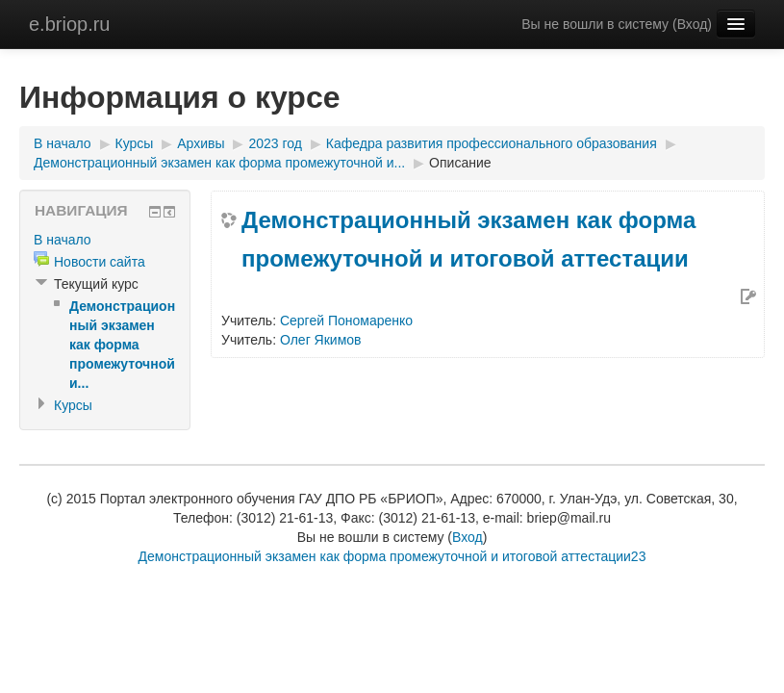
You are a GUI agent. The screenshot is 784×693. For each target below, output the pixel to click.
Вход (693, 24)
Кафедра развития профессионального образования (492, 143)
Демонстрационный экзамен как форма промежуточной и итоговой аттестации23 (392, 556)
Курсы (135, 143)
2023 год (275, 143)
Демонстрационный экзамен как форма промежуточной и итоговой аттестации (468, 239)
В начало (63, 143)
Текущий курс (96, 284)
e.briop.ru (70, 24)
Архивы (201, 143)
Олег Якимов (321, 340)
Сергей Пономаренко (346, 321)
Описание (460, 163)
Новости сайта (100, 262)
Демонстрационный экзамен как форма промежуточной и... (219, 163)
